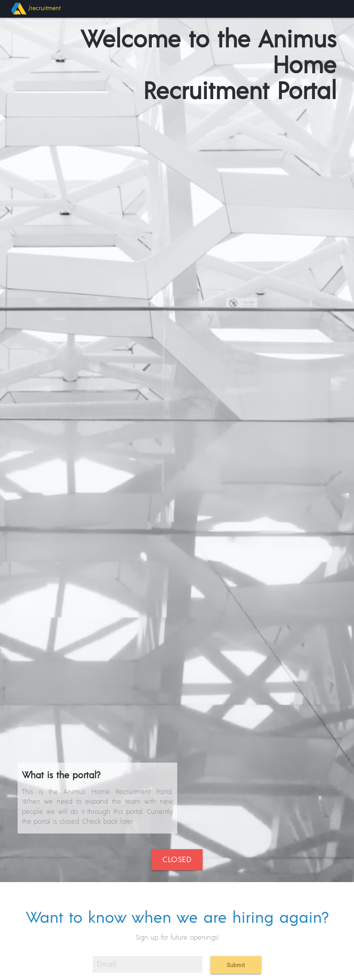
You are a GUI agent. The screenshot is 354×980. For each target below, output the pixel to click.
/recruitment (36, 9)
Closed (177, 860)
